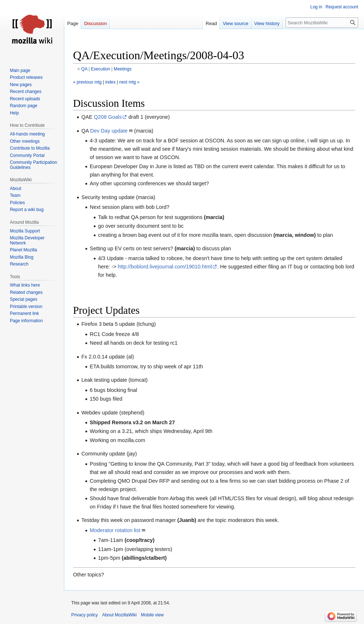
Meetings (123, 69)
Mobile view (152, 615)
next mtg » (129, 82)
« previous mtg (87, 82)
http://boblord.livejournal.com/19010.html (165, 267)
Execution (100, 69)
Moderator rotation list (115, 530)
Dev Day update (109, 131)
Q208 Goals (108, 117)
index (111, 82)
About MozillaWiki (119, 615)
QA (84, 69)
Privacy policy (84, 615)
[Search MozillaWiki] (322, 23)
